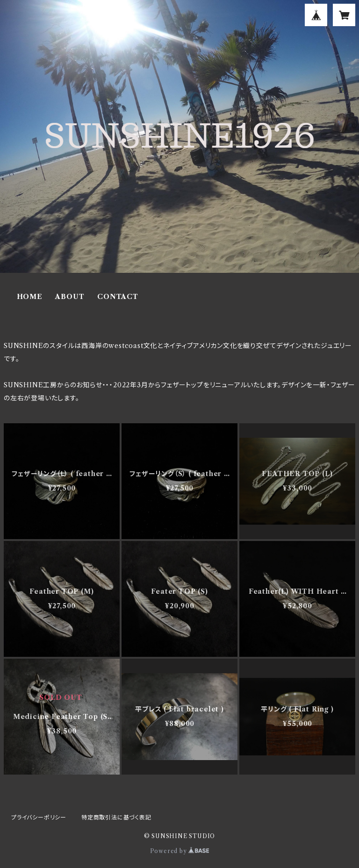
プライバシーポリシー (39, 817)
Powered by (180, 851)
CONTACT (118, 297)
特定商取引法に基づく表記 (116, 817)
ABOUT (70, 297)
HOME (30, 297)
